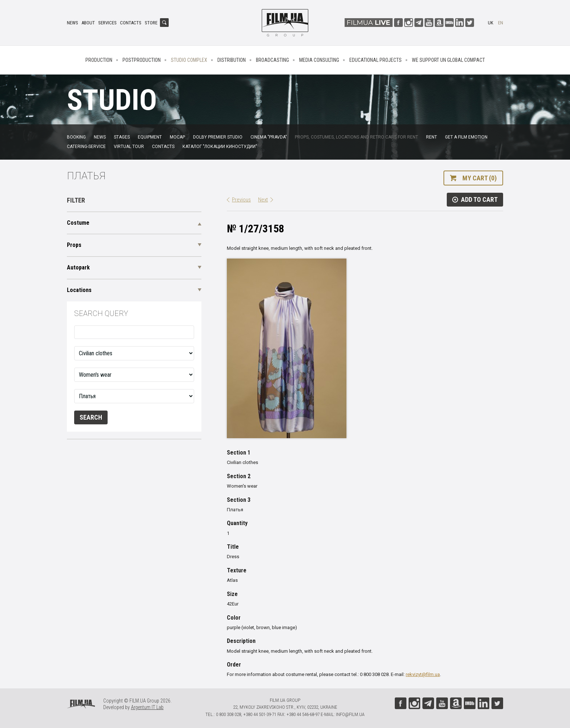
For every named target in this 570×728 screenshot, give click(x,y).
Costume (78, 223)
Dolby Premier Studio (218, 137)
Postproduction (142, 60)
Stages (122, 137)
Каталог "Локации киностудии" (220, 147)
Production (99, 60)
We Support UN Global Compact (448, 60)
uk (491, 23)
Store (151, 23)
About (88, 23)
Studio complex (189, 60)
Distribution (232, 60)
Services (107, 23)
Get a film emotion (466, 137)
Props (74, 245)
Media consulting (319, 60)
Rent (431, 137)
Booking (76, 137)
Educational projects (376, 60)
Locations (79, 290)
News (73, 23)
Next (263, 200)
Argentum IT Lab (147, 707)
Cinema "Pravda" (269, 137)
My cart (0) (479, 178)
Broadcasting (272, 60)
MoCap (177, 137)
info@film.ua (350, 714)
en (501, 23)
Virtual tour (129, 147)
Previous (241, 200)
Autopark (78, 267)
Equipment (150, 137)
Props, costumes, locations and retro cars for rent (356, 137)
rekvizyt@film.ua (423, 674)
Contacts (131, 23)
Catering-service (86, 147)
